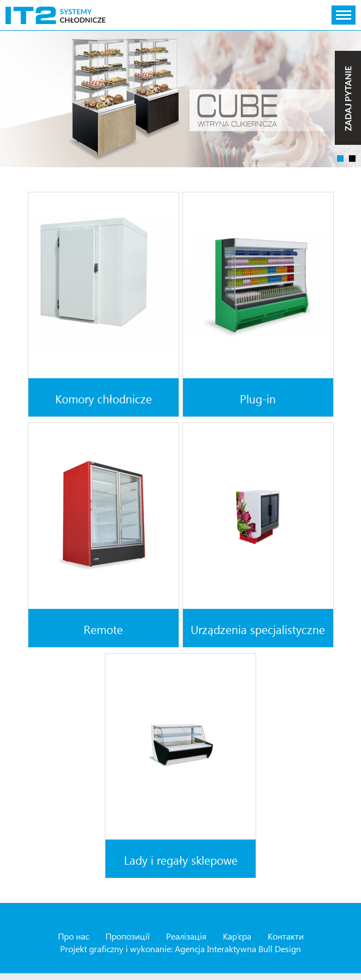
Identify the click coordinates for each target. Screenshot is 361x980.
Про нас (73, 936)
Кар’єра (237, 936)
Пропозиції (128, 936)
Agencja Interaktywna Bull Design (238, 949)
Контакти (286, 936)
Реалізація (186, 936)
